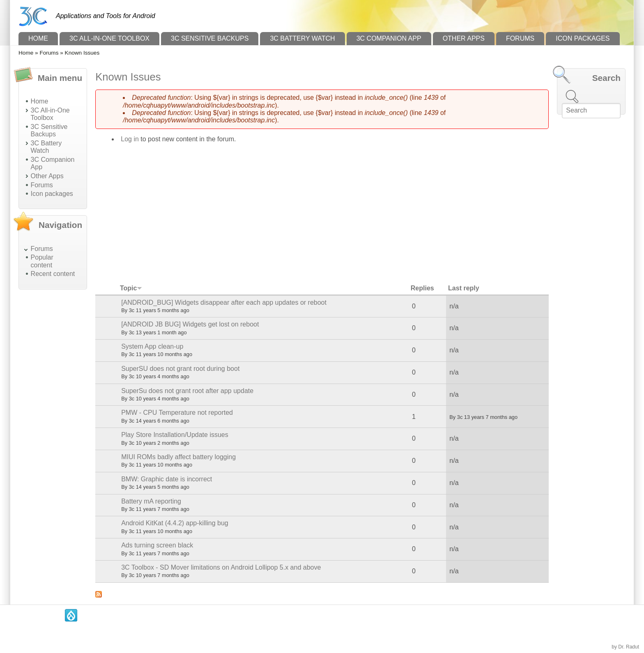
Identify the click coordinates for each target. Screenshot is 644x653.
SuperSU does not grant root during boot (180, 369)
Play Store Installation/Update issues (175, 435)
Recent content (53, 274)
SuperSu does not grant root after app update (187, 391)
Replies (422, 288)
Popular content (42, 261)
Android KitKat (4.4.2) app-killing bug (175, 523)
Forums (520, 38)
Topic (131, 288)
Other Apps (464, 38)
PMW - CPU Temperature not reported (177, 413)
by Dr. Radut (625, 647)
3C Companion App (389, 38)
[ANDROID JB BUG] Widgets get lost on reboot (190, 324)
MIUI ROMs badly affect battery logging (178, 457)
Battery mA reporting (151, 501)
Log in (130, 139)
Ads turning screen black (157, 545)
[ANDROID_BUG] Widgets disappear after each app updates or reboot (224, 302)
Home (38, 38)
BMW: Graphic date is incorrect (167, 479)
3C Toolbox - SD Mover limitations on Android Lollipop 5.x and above (221, 567)
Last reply (464, 288)
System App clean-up (152, 346)
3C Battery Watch (302, 38)
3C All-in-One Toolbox (109, 38)
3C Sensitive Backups (210, 38)
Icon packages (583, 38)
